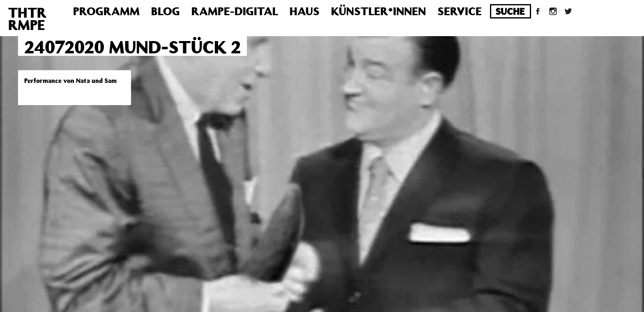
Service (460, 11)
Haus (305, 11)
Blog (166, 11)
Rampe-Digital (235, 11)
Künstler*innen (378, 11)
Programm (106, 11)
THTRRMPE (27, 18)
